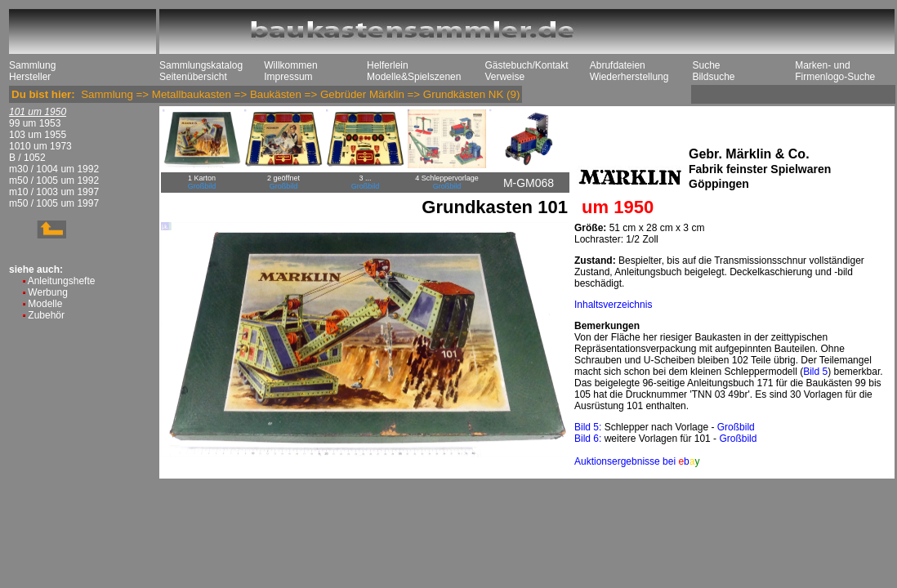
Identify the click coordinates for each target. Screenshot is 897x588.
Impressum (288, 77)
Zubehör (46, 315)
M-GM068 (529, 183)
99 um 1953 (35, 123)
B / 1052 (27, 158)
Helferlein (388, 65)
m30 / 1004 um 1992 (54, 169)
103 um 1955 (38, 135)
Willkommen (290, 65)
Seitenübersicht (193, 77)
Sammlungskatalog (201, 65)
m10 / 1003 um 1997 (54, 192)
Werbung (47, 292)
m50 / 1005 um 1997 (54, 203)
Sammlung (32, 65)
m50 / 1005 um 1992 (54, 180)
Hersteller (30, 77)
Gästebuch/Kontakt (526, 65)
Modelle (45, 304)
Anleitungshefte (62, 281)
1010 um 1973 (40, 146)
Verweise (504, 77)
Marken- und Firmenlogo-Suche (835, 71)
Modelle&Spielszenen (414, 77)
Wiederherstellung (629, 77)
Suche (706, 65)
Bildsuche (713, 77)
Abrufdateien (618, 65)
